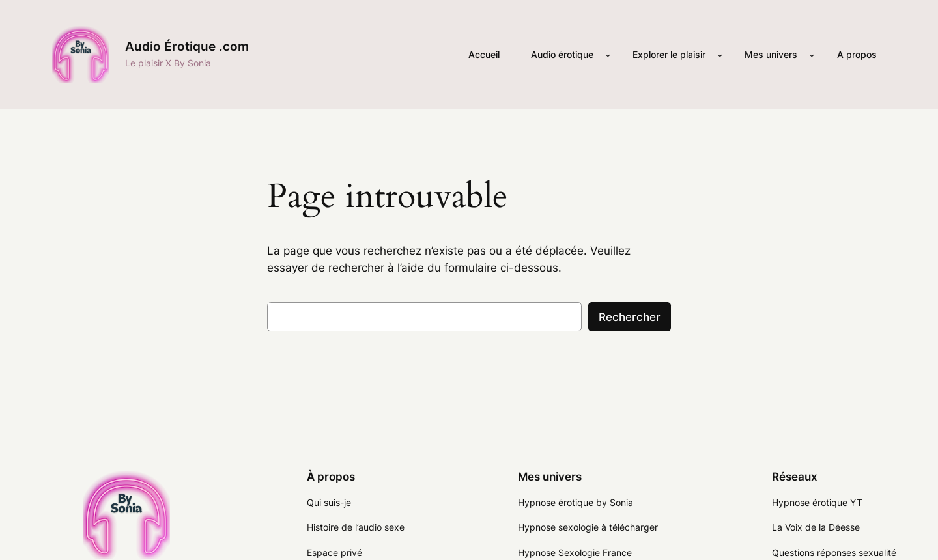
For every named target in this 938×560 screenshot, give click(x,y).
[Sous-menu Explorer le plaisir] (720, 55)
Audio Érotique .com (187, 46)
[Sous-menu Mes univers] (812, 55)
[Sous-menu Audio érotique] (608, 55)
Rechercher (630, 317)
